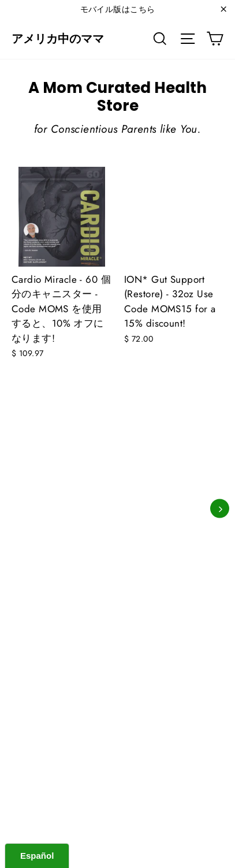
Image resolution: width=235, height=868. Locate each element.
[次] (220, 509)
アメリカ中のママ (58, 39)
